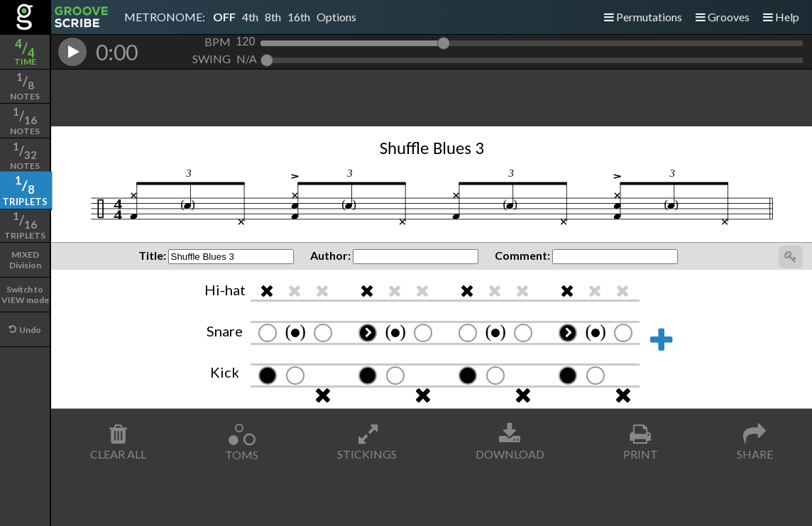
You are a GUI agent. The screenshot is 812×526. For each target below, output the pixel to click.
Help (781, 17)
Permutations (643, 17)
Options (336, 17)
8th (273, 17)
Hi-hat (225, 290)
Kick (225, 372)
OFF (224, 17)
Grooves (723, 17)
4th (250, 17)
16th (299, 17)
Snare (225, 331)
